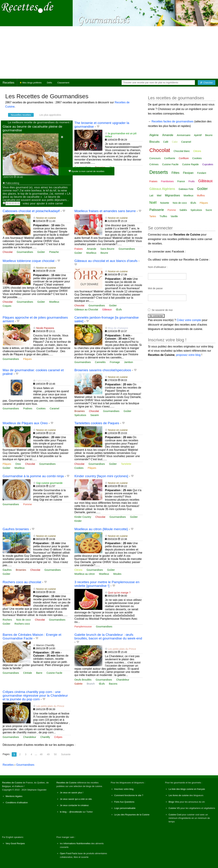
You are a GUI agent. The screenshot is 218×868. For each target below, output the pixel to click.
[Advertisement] (109, 52)
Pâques (28, 359)
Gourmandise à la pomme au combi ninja (33, 476)
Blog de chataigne (118, 328)
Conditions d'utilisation (17, 803)
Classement (63, 83)
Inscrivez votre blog (124, 789)
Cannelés (100, 362)
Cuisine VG (174, 808)
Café (166, 142)
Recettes (8, 83)
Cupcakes (208, 164)
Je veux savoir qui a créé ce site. (76, 799)
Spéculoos (80, 415)
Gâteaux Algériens (162, 189)
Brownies (80, 411)
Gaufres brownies (16, 529)
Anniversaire (184, 135)
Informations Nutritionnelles (77, 843)
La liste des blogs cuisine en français (187, 789)
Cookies (41, 408)
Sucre (209, 210)
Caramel (54, 408)
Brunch (91, 684)
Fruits (192, 181)
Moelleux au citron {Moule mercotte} (101, 529)
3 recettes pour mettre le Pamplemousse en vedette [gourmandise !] (107, 584)
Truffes (163, 216)
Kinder (78, 521)
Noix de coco (23, 620)
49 (48, 754)
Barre (39, 673)
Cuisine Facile (54, 673)
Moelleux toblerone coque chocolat (29, 261)
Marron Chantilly (45, 645)
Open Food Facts (69, 853)
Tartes (153, 216)
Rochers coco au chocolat (22, 582)
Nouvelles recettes (21, 115)
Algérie (154, 135)
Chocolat (8, 252)
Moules (117, 574)
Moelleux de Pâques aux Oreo (25, 423)
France (181, 181)
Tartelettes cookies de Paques (97, 423)
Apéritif (198, 135)
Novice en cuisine (46, 218)
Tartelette (126, 464)
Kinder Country (83, 517)
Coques (7, 306)
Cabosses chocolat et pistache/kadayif (31, 211)
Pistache (54, 252)
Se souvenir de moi (162, 310)
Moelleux (91, 253)
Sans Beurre (107, 249)
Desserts (159, 172)
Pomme (28, 504)
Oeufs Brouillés (83, 680)
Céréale (28, 673)
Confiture (184, 158)
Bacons (113, 684)
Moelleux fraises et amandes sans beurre (105, 211)
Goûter (41, 252)
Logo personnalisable (125, 808)
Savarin (95, 415)
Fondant (201, 173)
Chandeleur (123, 680)
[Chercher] (207, 83)
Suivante (66, 754)
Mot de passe (155, 288)
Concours (155, 158)
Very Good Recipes (15, 843)
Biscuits (155, 142)
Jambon (128, 362)
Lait (151, 195)
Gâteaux (107, 310)
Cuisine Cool (175, 815)
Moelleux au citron (85, 574)
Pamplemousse (83, 627)
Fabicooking (12, 183)
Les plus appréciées (50, 115)
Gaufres (7, 570)
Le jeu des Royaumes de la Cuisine (132, 815)
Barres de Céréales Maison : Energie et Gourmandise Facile (32, 636)
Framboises (167, 181)
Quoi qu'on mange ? (119, 593)
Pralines (28, 408)
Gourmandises (25, 252)
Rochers (7, 620)
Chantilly (45, 737)
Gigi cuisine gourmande (49, 483)
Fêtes (175, 173)
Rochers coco (22, 624)
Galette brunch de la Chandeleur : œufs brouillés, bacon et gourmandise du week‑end (108, 636)
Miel (159, 195)
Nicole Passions (45, 328)
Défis (49, 83)
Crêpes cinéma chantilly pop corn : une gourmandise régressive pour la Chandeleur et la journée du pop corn (35, 696)
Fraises (79, 249)
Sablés (183, 210)
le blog (63, 812)
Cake (175, 142)
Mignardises (172, 195)
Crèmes (154, 164)
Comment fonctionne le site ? (129, 795)
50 (55, 754)
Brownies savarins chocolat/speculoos (103, 370)
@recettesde (76, 812)
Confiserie (170, 158)
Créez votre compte (189, 320)
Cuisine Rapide (190, 164)
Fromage (115, 362)
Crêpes (58, 737)
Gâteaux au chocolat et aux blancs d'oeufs (106, 261)
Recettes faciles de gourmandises (172, 121)
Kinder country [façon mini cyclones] (101, 476)
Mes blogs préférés (31, 83)
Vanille (174, 216)
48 (41, 754)
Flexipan (188, 173)
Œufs (119, 310)
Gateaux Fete (186, 189)
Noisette (165, 203)
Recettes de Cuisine (12, 783)
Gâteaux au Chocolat (86, 310)
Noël (153, 202)
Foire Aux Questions (124, 802)
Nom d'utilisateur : (158, 267)
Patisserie (157, 210)
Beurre (104, 253)
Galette (78, 684)
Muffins (201, 195)
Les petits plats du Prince (122, 649)
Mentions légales (14, 796)
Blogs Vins (174, 802)
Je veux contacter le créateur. (75, 805)
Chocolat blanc (182, 151)
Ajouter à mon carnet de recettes (87, 171)
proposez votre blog (188, 355)
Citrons (78, 570)
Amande (92, 249)
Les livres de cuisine (179, 795)
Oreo (18, 464)
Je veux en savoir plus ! (72, 793)
